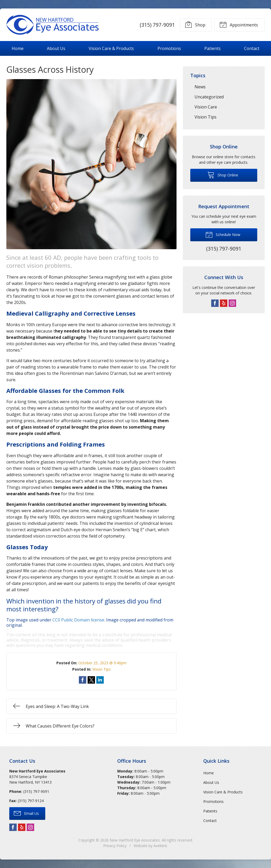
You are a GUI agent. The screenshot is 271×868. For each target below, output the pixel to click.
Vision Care (206, 107)
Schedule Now (223, 234)
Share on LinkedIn (100, 680)
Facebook (215, 303)
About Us (56, 48)
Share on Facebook (83, 680)
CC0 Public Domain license (78, 620)
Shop (195, 24)
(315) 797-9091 (157, 25)
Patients (213, 48)
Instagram (232, 303)
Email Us (26, 813)
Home (18, 48)
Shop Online (223, 175)
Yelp (224, 303)
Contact (252, 48)
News (200, 87)
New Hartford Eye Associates (135, 840)
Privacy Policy (115, 846)
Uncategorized (209, 97)
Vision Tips (101, 669)
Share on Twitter (91, 680)
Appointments (239, 24)
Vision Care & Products (111, 48)
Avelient (160, 846)
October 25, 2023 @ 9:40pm (102, 663)
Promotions (169, 48)
